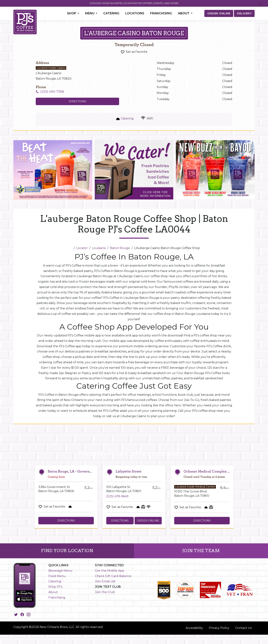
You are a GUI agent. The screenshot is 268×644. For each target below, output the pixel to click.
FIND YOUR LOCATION (67, 551)
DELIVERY (244, 13)
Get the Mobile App (110, 571)
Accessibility (194, 628)
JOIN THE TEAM (201, 551)
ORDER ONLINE (219, 13)
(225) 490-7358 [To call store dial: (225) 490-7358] (52, 92)
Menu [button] (90, 13)
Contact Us (243, 628)
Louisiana (99, 248)
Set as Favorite (137, 52)
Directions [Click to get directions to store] (77, 101)
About (53, 592)
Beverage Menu (60, 571)
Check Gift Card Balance (113, 576)
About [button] (184, 13)
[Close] (260, 4)
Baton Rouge (120, 248)
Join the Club (105, 592)
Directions (66, 521)
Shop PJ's (55, 587)
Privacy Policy (219, 628)
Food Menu (57, 576)
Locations (135, 13)
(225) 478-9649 (117, 496)
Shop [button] (72, 13)
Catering (111, 13)
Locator (82, 248)
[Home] (70, 248)
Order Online (148, 521)
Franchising (161, 13)
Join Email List (105, 581)
